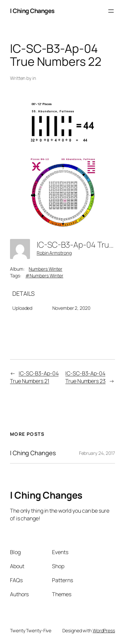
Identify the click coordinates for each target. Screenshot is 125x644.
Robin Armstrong (54, 253)
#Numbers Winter (44, 276)
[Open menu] (111, 11)
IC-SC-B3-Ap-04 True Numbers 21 (34, 377)
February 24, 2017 (97, 453)
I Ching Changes (32, 11)
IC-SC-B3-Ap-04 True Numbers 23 (85, 377)
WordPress (104, 630)
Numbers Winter (45, 269)
